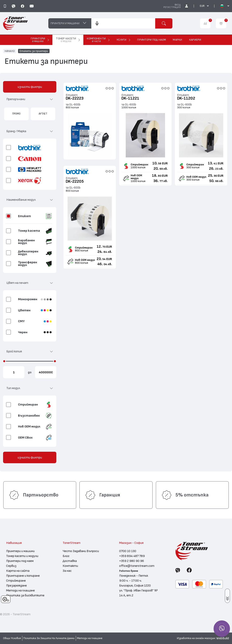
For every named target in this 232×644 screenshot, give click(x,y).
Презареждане (16, 586)
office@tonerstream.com (137, 566)
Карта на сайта (18, 571)
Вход (178, 5)
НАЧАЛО (10, 51)
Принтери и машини (20, 551)
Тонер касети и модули (22, 556)
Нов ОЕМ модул (136, 177)
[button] (30, 101)
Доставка (70, 561)
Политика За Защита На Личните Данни (49, 638)
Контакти (70, 566)
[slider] (4, 361)
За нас (67, 571)
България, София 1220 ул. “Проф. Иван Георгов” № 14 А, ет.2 (138, 590)
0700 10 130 (128, 551)
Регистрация (172, 7)
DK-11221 (130, 98)
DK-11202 (186, 98)
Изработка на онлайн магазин (196, 638)
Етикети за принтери (34, 51)
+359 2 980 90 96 (132, 561)
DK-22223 (75, 98)
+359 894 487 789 (132, 556)
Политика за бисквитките (25, 595)
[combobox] (123, 23)
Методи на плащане (20, 590)
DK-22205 (75, 181)
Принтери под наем (20, 561)
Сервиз (11, 566)
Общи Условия (12, 638)
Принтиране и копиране (23, 576)
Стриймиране (16, 581)
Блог (66, 556)
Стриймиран (139, 165)
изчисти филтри (30, 87)
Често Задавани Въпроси (81, 551)
